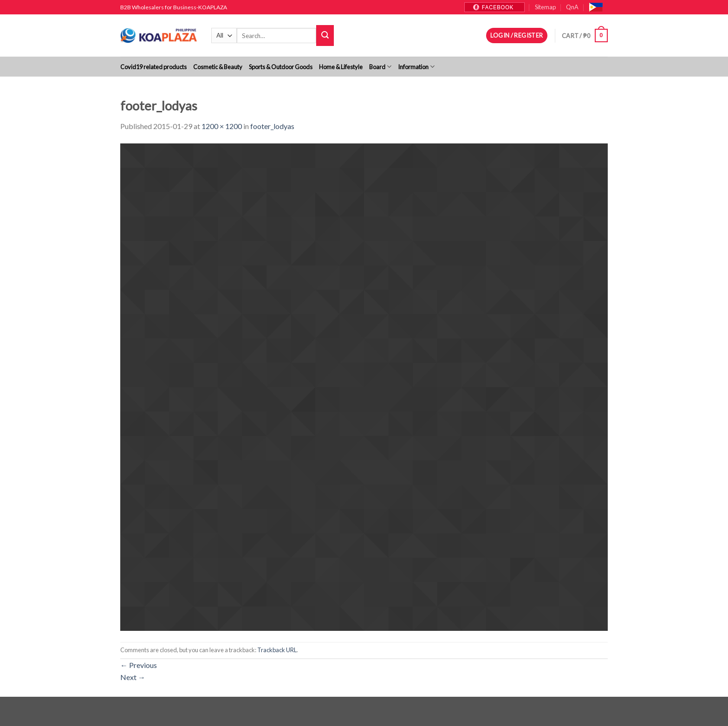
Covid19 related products (153, 67)
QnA (572, 7)
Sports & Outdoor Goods (281, 67)
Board (380, 67)
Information (416, 67)
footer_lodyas (272, 126)
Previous (139, 665)
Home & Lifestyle (341, 67)
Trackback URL (277, 650)
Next (133, 677)
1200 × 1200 (222, 126)
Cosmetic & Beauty (218, 67)
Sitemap (545, 7)
